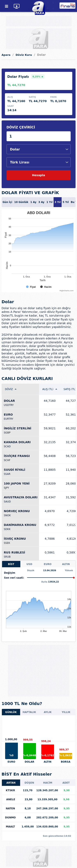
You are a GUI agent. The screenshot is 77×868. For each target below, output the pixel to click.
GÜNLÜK (11, 712)
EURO (48, 564)
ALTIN (66, 564)
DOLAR (29, 762)
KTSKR (10, 790)
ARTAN (11, 783)
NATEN (10, 809)
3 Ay (41, 202)
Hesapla (38, 175)
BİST (11, 564)
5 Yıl (66, 202)
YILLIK (66, 712)
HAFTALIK (29, 712)
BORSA (66, 762)
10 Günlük (21, 202)
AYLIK (48, 712)
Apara (6, 55)
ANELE (11, 799)
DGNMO (10, 818)
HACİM (48, 783)
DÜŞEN (29, 783)
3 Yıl (58, 202)
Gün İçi (7, 202)
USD (29, 564)
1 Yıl (49, 202)
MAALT (10, 827)
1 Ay (33, 202)
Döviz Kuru (24, 55)
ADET (66, 783)
